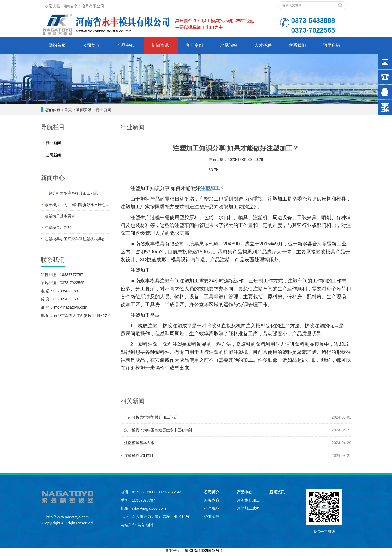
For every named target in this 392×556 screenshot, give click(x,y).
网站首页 (57, 45)
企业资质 (212, 517)
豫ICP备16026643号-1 (204, 551)
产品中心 (126, 45)
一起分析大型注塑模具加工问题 (151, 417)
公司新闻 (53, 155)
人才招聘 (263, 45)
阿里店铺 (332, 45)
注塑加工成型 (248, 508)
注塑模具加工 (248, 500)
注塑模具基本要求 (139, 443)
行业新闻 (103, 110)
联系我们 (297, 45)
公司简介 (91, 45)
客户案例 (194, 45)
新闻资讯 (160, 45)
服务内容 (212, 500)
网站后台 (128, 525)
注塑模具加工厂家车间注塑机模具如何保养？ (83, 239)
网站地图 (145, 525)
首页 (68, 110)
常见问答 (229, 45)
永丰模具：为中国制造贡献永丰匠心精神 (158, 430)
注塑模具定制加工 (139, 456)
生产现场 (212, 508)
